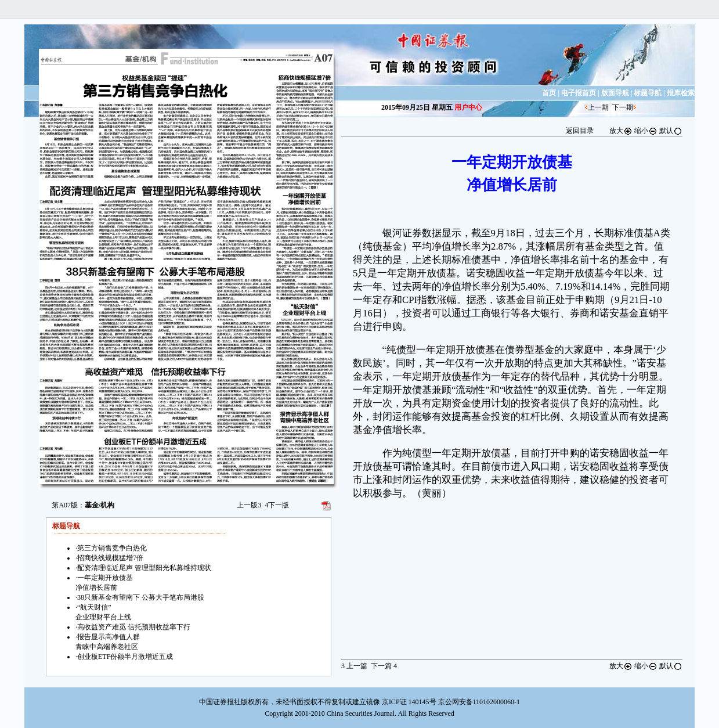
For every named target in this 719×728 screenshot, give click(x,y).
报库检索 (681, 93)
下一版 (277, 505)
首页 (549, 93)
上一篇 (354, 666)
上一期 (598, 107)
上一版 (249, 505)
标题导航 (648, 93)
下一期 (623, 107)
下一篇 (384, 666)
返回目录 (580, 131)
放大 (621, 131)
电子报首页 (579, 93)
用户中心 (468, 107)
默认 (671, 131)
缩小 (646, 131)
